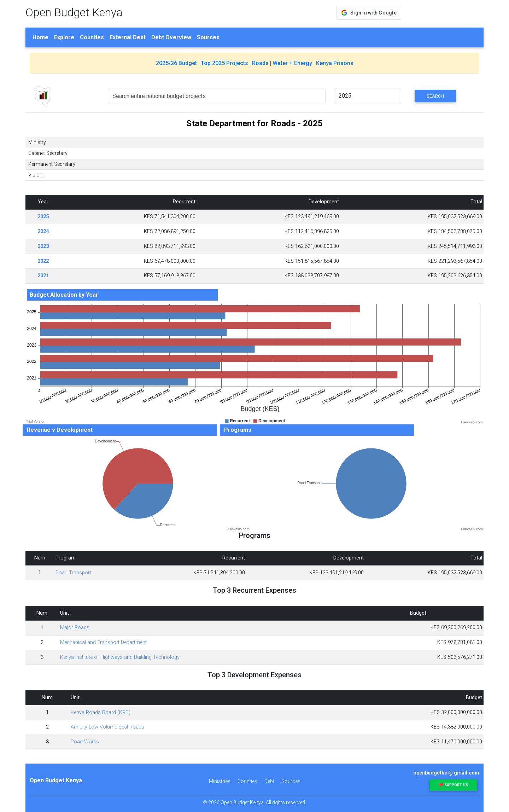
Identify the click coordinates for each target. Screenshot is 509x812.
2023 (43, 246)
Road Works (85, 742)
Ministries (220, 781)
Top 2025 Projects (224, 63)
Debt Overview (171, 37)
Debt (269, 781)
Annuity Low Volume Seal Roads (107, 727)
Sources (208, 37)
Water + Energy (292, 63)
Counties (92, 37)
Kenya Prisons (335, 63)
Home (40, 37)
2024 (43, 231)
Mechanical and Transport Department (103, 642)
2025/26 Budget (176, 63)
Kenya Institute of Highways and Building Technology (120, 657)
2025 (43, 217)
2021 (43, 276)
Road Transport (73, 573)
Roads (260, 63)
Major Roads (75, 628)
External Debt (128, 37)
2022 (43, 261)
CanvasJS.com (472, 422)
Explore (64, 37)
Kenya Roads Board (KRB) (101, 712)
